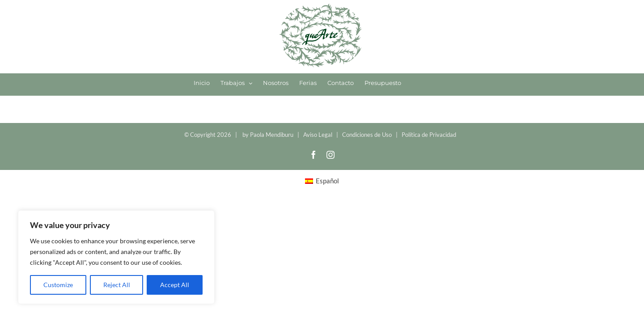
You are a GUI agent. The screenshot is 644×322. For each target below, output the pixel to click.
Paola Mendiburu (272, 135)
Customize (58, 285)
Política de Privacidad (429, 135)
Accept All (175, 285)
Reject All (117, 285)
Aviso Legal (318, 135)
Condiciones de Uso (367, 135)
